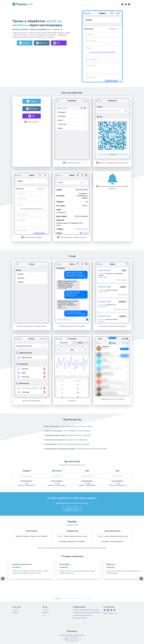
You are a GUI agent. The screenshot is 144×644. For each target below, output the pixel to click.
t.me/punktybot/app (27, 476)
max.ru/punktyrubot (87, 476)
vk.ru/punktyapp (57, 476)
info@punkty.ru (74, 641)
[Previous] (3, 579)
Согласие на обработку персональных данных (87, 612)
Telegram (15, 610)
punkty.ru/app (117, 476)
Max (44, 615)
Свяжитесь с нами (72, 509)
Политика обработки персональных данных (86, 610)
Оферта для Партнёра (80, 618)
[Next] (141, 579)
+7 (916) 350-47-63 (75, 639)
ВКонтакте (16, 612)
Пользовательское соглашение (82, 615)
